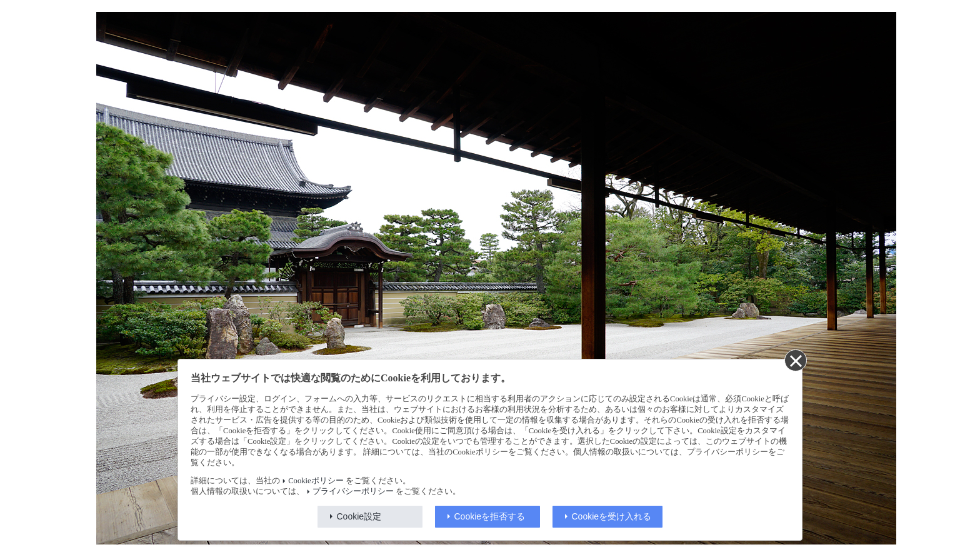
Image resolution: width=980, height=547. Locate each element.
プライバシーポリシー (353, 491)
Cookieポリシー (316, 481)
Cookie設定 (359, 516)
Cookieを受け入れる (612, 516)
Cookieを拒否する (490, 516)
